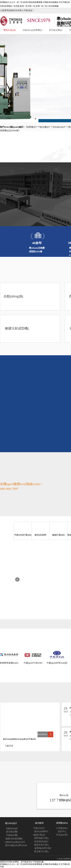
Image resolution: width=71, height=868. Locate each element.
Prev (17, 580)
